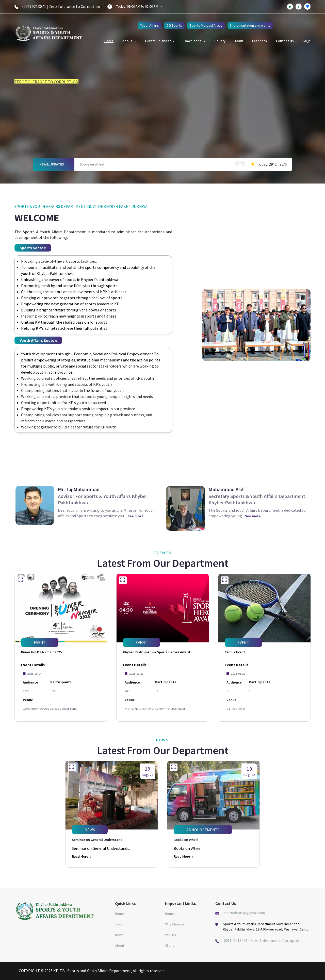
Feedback (260, 41)
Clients (170, 945)
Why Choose (174, 924)
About (120, 945)
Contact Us (285, 41)
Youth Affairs (150, 25)
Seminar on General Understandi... (99, 840)
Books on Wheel (92, 164)
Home (109, 41)
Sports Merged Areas (206, 25)
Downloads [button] (194, 41)
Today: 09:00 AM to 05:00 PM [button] (139, 6)
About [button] (129, 41)
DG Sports (174, 25)
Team (239, 41)
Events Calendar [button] (160, 41)
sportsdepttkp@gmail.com (244, 913)
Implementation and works (250, 25)
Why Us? (171, 935)
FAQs (307, 41)
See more (136, 516)
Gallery (220, 41)
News (119, 935)
